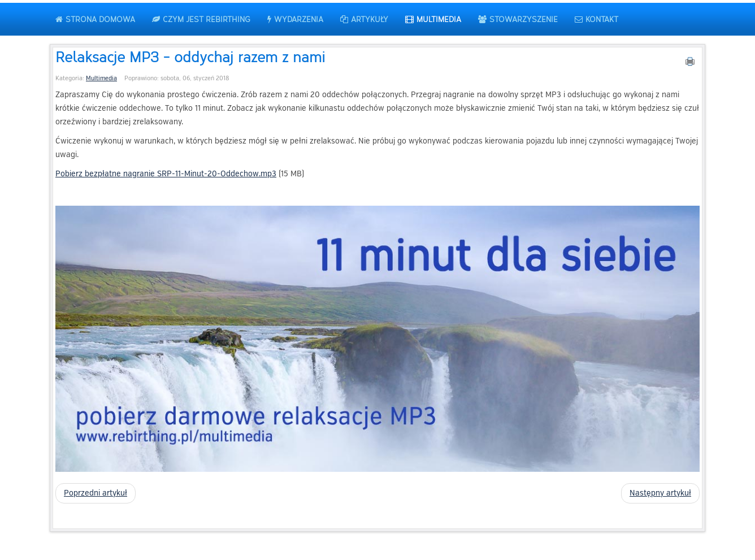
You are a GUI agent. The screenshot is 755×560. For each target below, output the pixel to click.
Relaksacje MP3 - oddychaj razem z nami (190, 56)
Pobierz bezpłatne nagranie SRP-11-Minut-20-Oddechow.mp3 (166, 174)
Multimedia (101, 78)
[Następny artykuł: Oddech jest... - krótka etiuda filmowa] (660, 493)
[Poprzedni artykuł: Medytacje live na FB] (96, 493)
